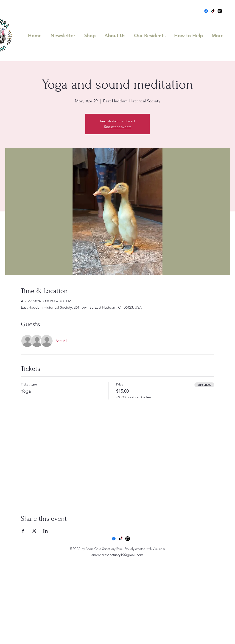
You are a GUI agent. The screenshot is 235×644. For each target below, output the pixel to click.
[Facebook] (206, 11)
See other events (118, 127)
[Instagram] (220, 11)
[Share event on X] (34, 531)
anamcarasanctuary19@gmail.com (117, 555)
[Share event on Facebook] (23, 531)
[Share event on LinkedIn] (46, 531)
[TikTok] (213, 11)
